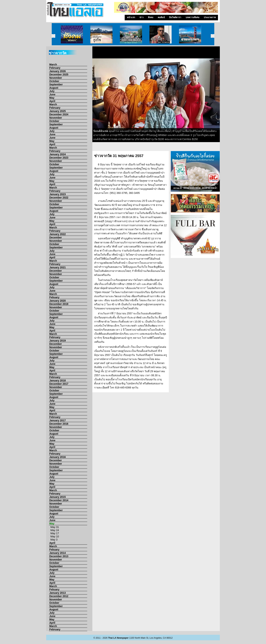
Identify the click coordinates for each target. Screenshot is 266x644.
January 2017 (58, 420)
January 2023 (58, 194)
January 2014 (58, 553)
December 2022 (59, 198)
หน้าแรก (131, 17)
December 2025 (59, 74)
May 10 (55, 536)
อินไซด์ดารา (175, 17)
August (54, 88)
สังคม (151, 17)
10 (192, 148)
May (52, 98)
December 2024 (59, 114)
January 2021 (58, 267)
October (54, 81)
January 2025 (58, 111)
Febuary (54, 297)
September (56, 84)
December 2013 (59, 556)
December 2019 (59, 304)
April (52, 101)
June (52, 94)
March (53, 64)
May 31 (55, 527)
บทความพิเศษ (192, 17)
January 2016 (58, 457)
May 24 (55, 530)
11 (197, 148)
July (52, 91)
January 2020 (58, 301)
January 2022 (58, 234)
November (56, 78)
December (56, 237)
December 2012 (59, 596)
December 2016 (59, 424)
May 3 (54, 540)
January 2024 (58, 154)
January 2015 (58, 497)
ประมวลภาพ (210, 17)
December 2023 (59, 158)
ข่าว (141, 17)
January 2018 (58, 380)
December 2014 (59, 500)
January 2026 (58, 71)
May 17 (55, 533)
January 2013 (58, 593)
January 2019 (58, 341)
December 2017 (59, 384)
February (55, 68)
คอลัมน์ (161, 17)
